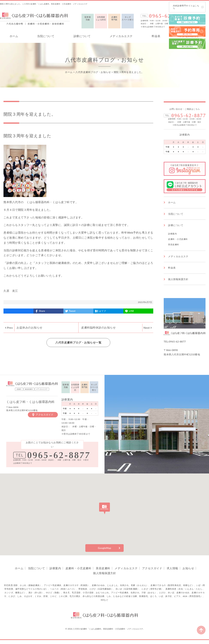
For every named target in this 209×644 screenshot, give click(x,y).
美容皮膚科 (174, 244)
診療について (82, 36)
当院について (46, 36)
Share (42, 311)
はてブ (102, 311)
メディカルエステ (121, 36)
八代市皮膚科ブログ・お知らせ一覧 (78, 342)
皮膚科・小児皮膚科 (178, 239)
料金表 (156, 36)
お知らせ (188, 568)
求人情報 (172, 568)
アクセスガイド (45, 415)
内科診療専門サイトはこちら (186, 7)
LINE (131, 311)
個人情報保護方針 (178, 279)
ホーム (14, 36)
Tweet (72, 311)
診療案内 (172, 234)
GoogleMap (104, 548)
